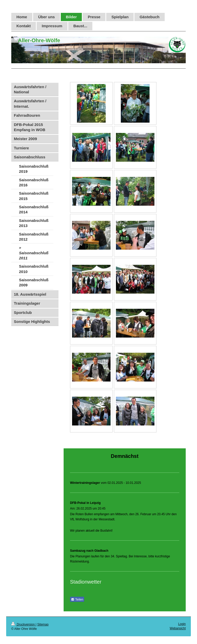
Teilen (77, 600)
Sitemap (43, 624)
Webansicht (178, 628)
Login (182, 624)
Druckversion (23, 624)
